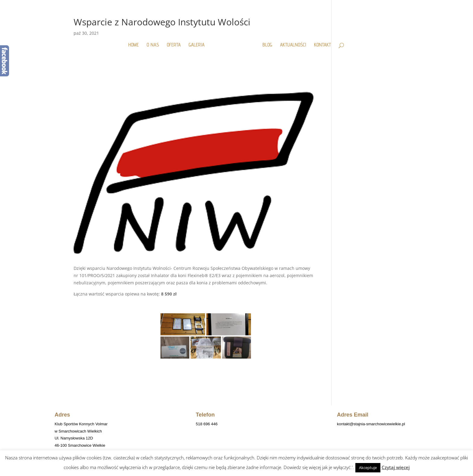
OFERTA (176, 42)
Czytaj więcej (396, 467)
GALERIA (199, 42)
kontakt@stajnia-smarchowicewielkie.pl (371, 424)
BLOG (265, 42)
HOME (136, 42)
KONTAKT (320, 42)
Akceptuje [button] (368, 468)
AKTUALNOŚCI (291, 42)
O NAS (155, 42)
